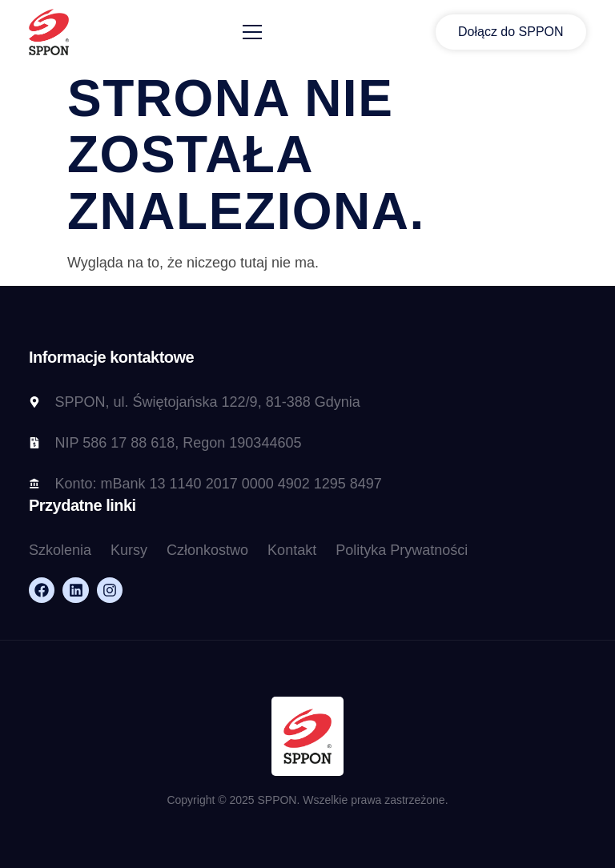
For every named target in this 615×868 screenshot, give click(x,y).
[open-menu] (252, 32)
